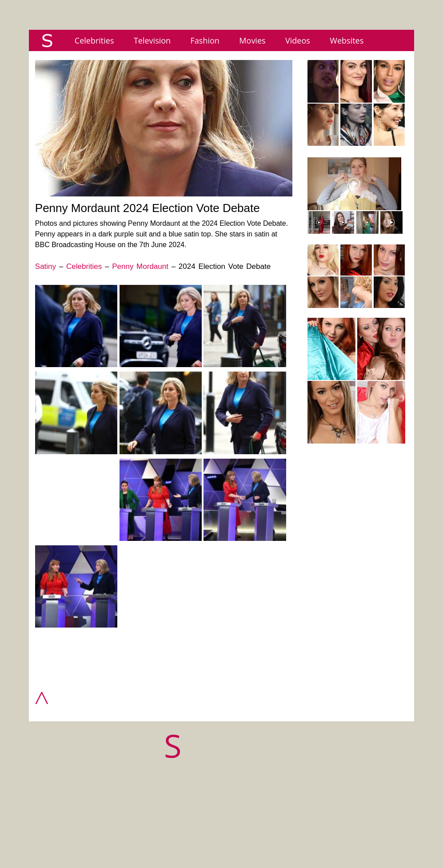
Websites (347, 40)
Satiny (46, 266)
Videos (298, 40)
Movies (252, 40)
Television (152, 40)
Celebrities (94, 40)
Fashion (205, 40)
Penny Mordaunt (140, 266)
